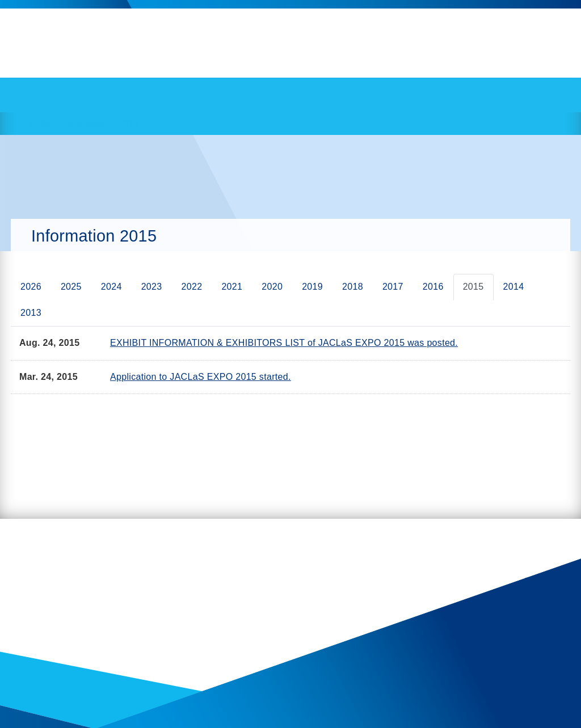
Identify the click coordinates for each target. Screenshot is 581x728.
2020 (272, 287)
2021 (232, 287)
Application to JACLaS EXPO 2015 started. (201, 377)
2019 (312, 287)
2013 (31, 313)
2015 (473, 287)
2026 (31, 287)
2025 (71, 287)
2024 (111, 287)
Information (87, 124)
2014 (514, 287)
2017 (393, 287)
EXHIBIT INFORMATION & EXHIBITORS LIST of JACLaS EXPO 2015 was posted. (284, 343)
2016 (433, 287)
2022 (192, 287)
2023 (152, 287)
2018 (353, 287)
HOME (43, 124)
